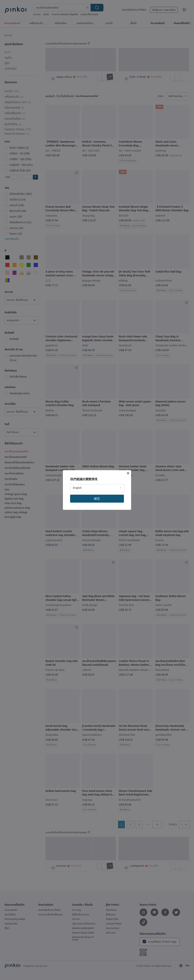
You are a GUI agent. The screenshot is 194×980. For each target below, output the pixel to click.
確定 (97, 499)
